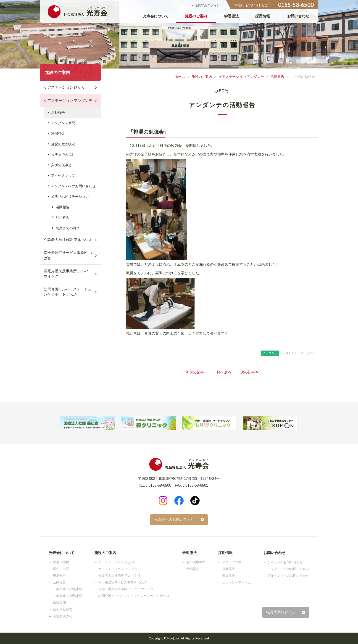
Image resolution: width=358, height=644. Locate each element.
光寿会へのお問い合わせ (174, 519)
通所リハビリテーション (70, 197)
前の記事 (195, 372)
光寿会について (156, 16)
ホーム (180, 77)
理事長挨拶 (61, 562)
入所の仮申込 (61, 165)
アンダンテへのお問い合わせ (73, 186)
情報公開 (59, 603)
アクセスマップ (63, 176)
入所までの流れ (63, 154)
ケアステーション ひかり (64, 87)
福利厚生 (229, 569)
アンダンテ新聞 (63, 123)
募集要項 (229, 575)
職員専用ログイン (207, 5)
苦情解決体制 (63, 616)
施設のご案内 (196, 16)
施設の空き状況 (63, 144)
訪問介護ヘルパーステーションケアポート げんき (68, 292)
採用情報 (263, 16)
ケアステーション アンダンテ (241, 77)
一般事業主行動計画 (67, 589)
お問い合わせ (298, 16)
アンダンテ (270, 353)
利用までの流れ (68, 228)
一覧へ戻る (222, 372)
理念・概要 (61, 569)
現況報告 (59, 575)
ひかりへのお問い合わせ (285, 562)
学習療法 (232, 16)
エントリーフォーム (237, 582)
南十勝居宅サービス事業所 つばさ (68, 255)
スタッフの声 (232, 562)
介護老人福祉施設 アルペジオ (68, 240)
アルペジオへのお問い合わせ (288, 575)
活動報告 (277, 77)
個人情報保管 (63, 609)
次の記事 (249, 372)
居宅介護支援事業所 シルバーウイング (68, 273)
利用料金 (58, 133)
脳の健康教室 (196, 562)
